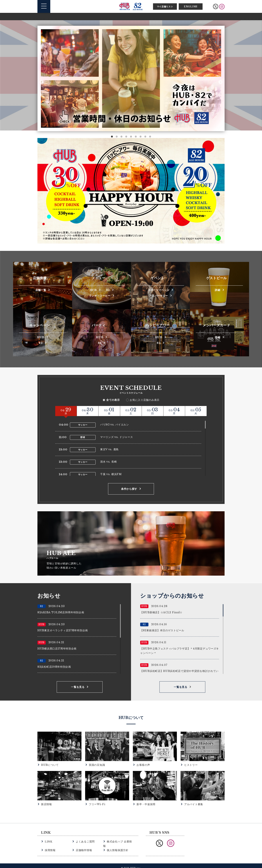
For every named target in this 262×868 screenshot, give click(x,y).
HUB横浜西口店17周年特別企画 (57, 649)
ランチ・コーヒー (100, 296)
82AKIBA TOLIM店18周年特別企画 (61, 612)
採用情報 (50, 846)
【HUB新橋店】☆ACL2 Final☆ (161, 612)
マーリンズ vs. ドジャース (117, 437)
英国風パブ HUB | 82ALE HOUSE (131, 6)
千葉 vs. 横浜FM (111, 474)
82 (108, 290)
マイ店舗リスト (165, 7)
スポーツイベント (159, 290)
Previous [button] (42, 82)
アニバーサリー (159, 296)
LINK (48, 841)
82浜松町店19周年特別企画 (54, 667)
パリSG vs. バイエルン (115, 425)
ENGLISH (191, 7)
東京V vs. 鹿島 (109, 449)
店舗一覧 (41, 290)
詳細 (218, 290)
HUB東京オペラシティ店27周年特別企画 (63, 630)
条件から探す (129, 489)
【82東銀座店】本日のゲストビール (162, 630)
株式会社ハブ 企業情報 (120, 841)
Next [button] (220, 82)
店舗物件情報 (83, 846)
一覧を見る (78, 687)
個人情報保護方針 (117, 846)
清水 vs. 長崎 (108, 462)
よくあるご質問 (85, 841)
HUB (93, 290)
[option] (131, 78)
